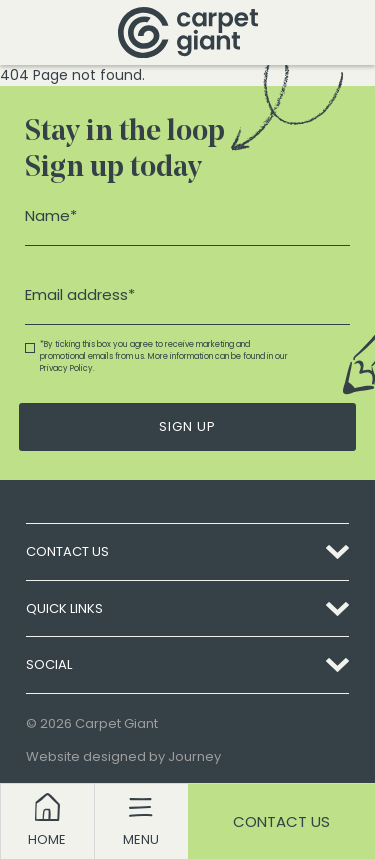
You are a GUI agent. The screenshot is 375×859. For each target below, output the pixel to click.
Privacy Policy (66, 368)
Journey (194, 756)
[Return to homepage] (188, 32)
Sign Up (187, 426)
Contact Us (281, 821)
